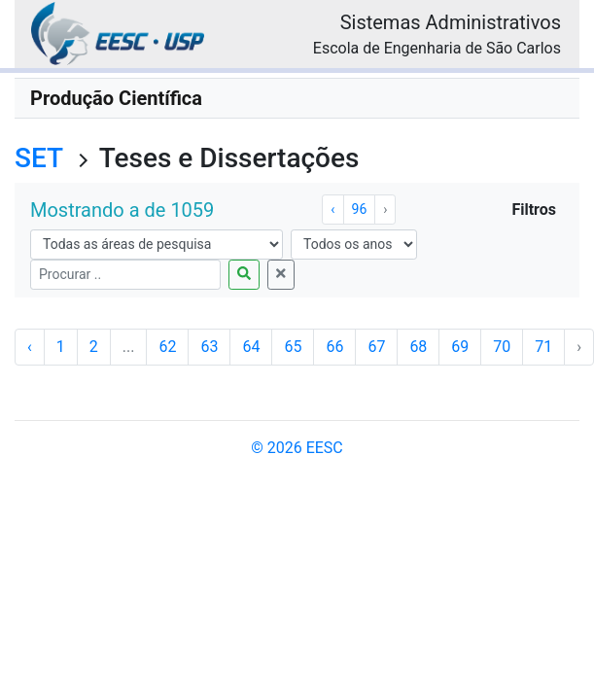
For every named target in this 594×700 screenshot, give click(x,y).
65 (293, 347)
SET (38, 158)
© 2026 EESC (297, 448)
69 (460, 347)
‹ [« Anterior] (332, 209)
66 (334, 347)
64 (251, 347)
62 (167, 347)
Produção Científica (116, 98)
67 (376, 347)
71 (543, 347)
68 (418, 347)
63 (209, 347)
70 (502, 347)
